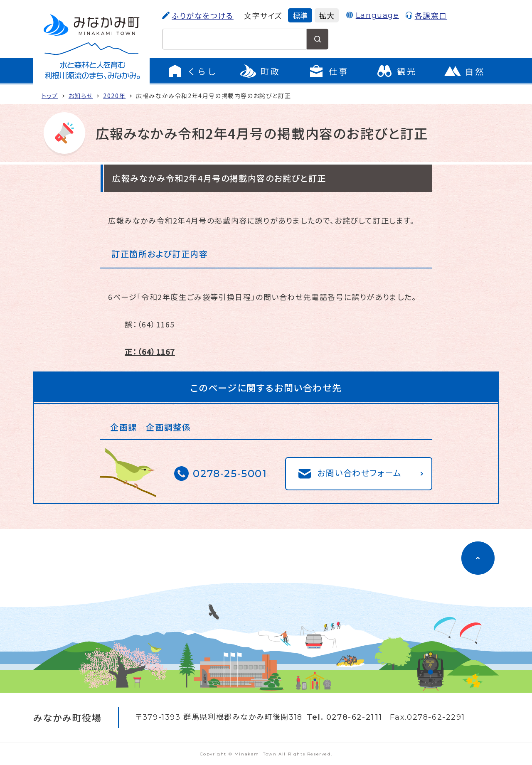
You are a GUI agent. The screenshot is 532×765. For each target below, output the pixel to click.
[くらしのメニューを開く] (192, 71)
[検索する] (318, 39)
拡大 (327, 15)
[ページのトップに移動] (478, 558)
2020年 (114, 96)
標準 (300, 15)
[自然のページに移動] (465, 71)
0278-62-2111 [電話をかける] (355, 717)
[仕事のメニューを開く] (328, 71)
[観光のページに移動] (397, 71)
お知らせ (81, 96)
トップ (50, 96)
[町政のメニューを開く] (260, 71)
